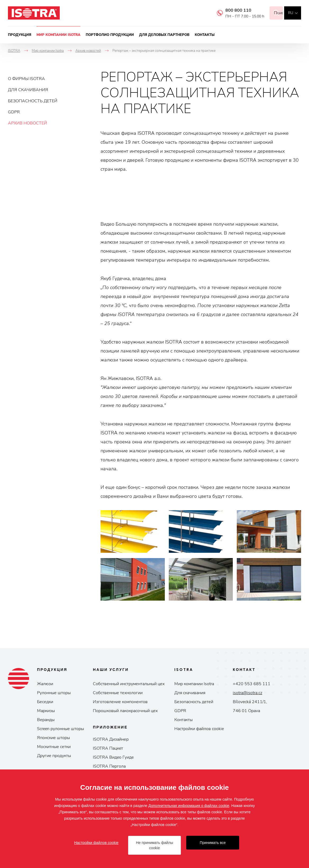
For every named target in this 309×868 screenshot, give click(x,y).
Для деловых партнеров (164, 35)
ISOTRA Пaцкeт (108, 748)
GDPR (14, 112)
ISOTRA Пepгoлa (109, 766)
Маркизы (46, 711)
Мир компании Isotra (58, 35)
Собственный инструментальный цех (129, 684)
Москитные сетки (54, 747)
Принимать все (213, 843)
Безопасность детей (33, 101)
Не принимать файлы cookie (155, 845)
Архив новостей (28, 123)
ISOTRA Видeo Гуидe (113, 757)
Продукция (20, 35)
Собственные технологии (118, 693)
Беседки (45, 702)
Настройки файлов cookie (199, 729)
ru (291, 13)
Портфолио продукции (110, 35)
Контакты (205, 35)
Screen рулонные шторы (60, 729)
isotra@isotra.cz (247, 693)
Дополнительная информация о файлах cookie (189, 806)
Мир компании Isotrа (194, 684)
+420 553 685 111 (252, 684)
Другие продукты (54, 756)
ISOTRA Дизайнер (111, 739)
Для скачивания (28, 90)
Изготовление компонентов (120, 702)
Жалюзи (45, 684)
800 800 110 (232, 10)
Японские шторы (53, 738)
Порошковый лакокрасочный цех (125, 711)
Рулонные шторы (54, 693)
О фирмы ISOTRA (26, 79)
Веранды (46, 720)
